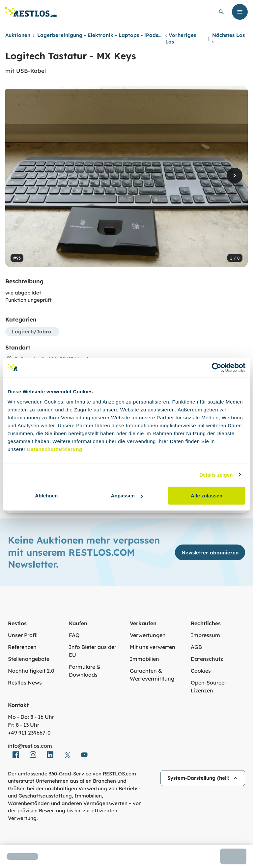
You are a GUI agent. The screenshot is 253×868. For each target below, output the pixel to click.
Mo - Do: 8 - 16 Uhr (31, 717)
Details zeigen (216, 475)
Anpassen (127, 496)
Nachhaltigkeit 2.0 (31, 671)
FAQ (74, 635)
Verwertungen (148, 635)
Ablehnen (46, 496)
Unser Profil (23, 635)
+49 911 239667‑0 (29, 733)
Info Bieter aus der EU (93, 651)
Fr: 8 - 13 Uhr (24, 725)
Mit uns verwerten (153, 647)
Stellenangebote (29, 659)
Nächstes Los (228, 38)
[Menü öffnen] (240, 12)
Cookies (201, 671)
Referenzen (22, 647)
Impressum (205, 635)
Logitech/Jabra (32, 332)
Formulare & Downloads (85, 671)
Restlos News (25, 683)
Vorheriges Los (181, 38)
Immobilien (144, 659)
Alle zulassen (207, 496)
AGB (196, 647)
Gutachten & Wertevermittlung (152, 675)
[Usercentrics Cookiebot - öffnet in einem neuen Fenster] (217, 367)
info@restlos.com (30, 746)
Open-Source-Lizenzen (209, 686)
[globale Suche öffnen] (221, 12)
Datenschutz (207, 659)
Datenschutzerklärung (55, 449)
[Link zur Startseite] (31, 12)
